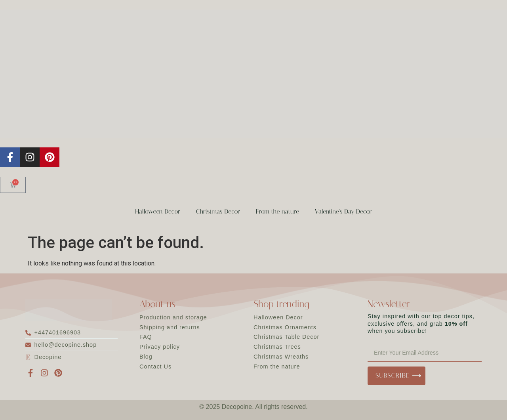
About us (157, 304)
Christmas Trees (277, 347)
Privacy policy (160, 347)
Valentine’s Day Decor (343, 211)
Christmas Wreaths (281, 357)
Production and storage (173, 317)
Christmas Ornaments (285, 327)
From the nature (277, 211)
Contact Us (155, 367)
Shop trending (281, 304)
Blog (146, 357)
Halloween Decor (157, 211)
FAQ (146, 337)
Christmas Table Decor (286, 337)
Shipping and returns (170, 327)
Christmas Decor (218, 211)
